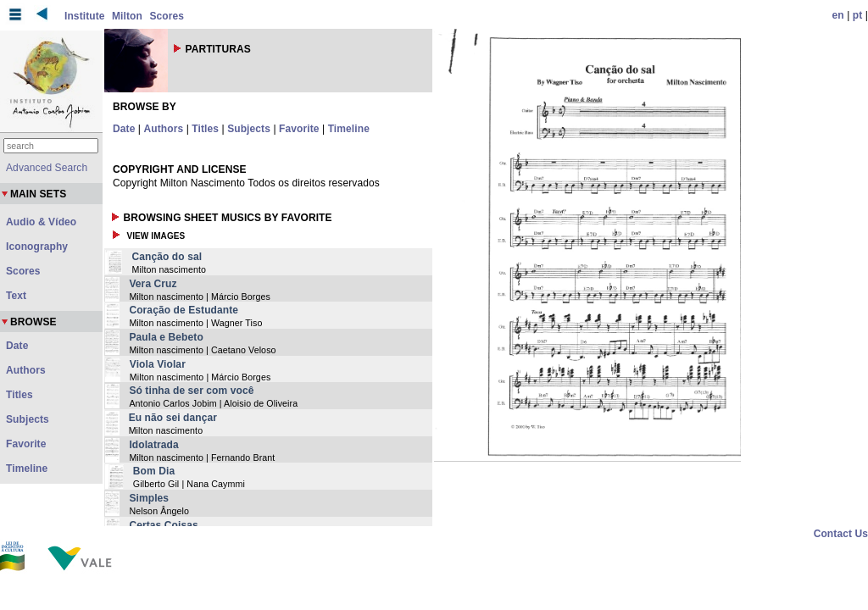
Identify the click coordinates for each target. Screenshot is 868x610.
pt (858, 15)
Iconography (37, 247)
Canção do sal (167, 257)
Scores (167, 16)
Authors (164, 129)
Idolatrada (153, 445)
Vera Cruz (153, 284)
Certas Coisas (163, 525)
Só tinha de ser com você (191, 391)
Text (16, 296)
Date (124, 129)
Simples (149, 498)
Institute (85, 16)
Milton (127, 16)
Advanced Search (47, 168)
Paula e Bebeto (166, 337)
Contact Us (841, 534)
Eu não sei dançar (173, 418)
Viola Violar (158, 364)
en (838, 15)
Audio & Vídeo (41, 222)
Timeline (349, 129)
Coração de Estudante (184, 310)
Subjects (249, 129)
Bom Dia (154, 471)
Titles (205, 129)
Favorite (299, 129)
